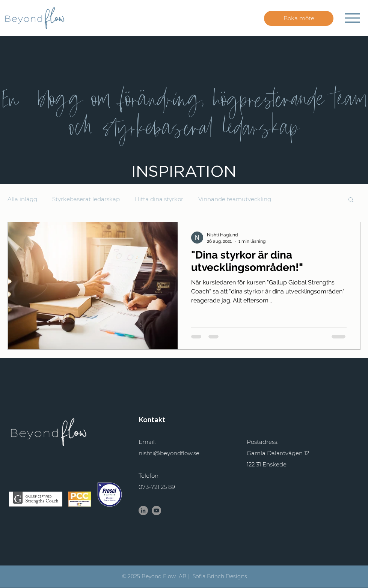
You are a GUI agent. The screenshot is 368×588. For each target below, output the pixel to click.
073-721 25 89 (157, 487)
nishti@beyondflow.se (169, 453)
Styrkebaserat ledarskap (86, 199)
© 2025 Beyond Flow (149, 576)
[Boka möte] (299, 18)
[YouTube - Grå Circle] (156, 511)
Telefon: (149, 476)
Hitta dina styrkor (159, 199)
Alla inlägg (22, 199)
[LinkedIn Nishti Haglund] (143, 511)
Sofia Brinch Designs (220, 576)
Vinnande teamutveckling (235, 199)
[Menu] (352, 18)
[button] (351, 200)
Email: (147, 442)
